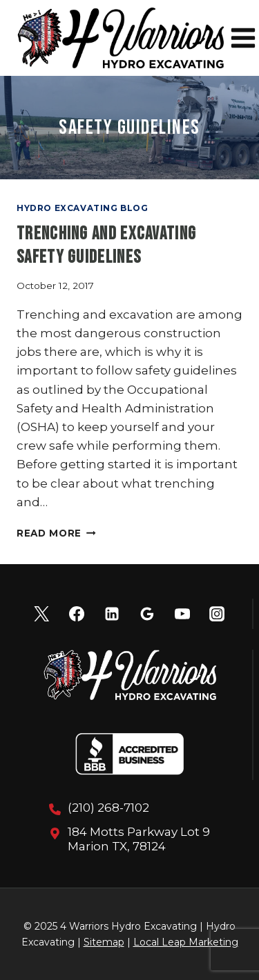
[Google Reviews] (147, 614)
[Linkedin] (112, 614)
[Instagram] (217, 614)
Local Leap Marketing (186, 942)
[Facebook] (77, 614)
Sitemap (104, 942)
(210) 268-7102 (108, 808)
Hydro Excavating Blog (83, 208)
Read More (56, 533)
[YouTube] (182, 614)
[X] (41, 614)
